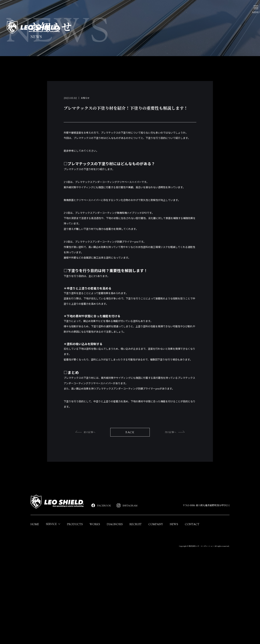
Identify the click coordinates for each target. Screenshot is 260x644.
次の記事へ (180, 485)
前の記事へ (80, 485)
